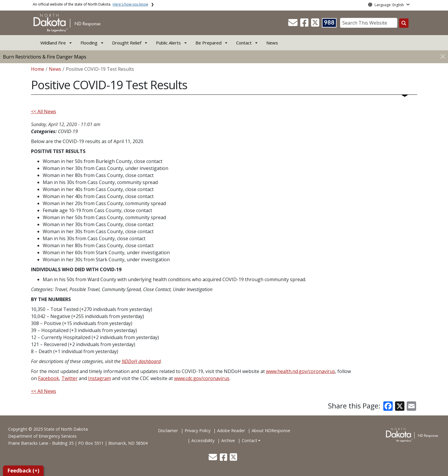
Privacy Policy (198, 431)
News (272, 43)
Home (38, 69)
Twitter (69, 378)
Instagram (99, 378)
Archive (228, 440)
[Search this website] (404, 23)
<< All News (44, 111)
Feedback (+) (23, 471)
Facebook (49, 378)
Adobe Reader (231, 431)
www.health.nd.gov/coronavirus (301, 371)
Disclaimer (168, 431)
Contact (249, 440)
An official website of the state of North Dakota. (90, 4)
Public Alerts (168, 43)
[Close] (443, 56)
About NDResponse (271, 431)
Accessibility (203, 440)
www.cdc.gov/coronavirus (202, 378)
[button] (293, 24)
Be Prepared (208, 43)
